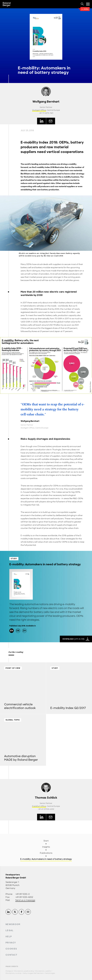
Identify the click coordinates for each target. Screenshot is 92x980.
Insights (46, 847)
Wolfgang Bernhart (46, 102)
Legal (10, 930)
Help (9, 937)
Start (46, 841)
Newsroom (13, 924)
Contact (11, 955)
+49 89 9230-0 (23, 894)
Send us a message (25, 900)
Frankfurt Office (39, 806)
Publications (46, 853)
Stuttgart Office (39, 110)
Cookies (11, 949)
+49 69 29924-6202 (46, 809)
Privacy (11, 943)
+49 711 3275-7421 (46, 113)
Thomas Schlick (46, 798)
